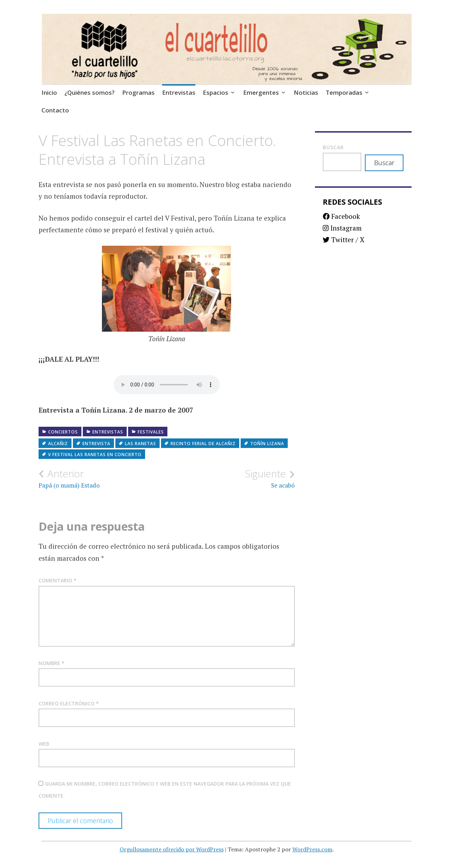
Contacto (55, 110)
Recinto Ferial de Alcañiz (203, 444)
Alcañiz (58, 444)
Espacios (216, 92)
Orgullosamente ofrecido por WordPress (172, 849)
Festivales (151, 432)
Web (44, 744)
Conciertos (63, 432)
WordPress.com (312, 849)
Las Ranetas (141, 444)
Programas (138, 92)
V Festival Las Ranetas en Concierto (95, 455)
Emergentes (261, 92)
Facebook (341, 216)
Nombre (51, 663)
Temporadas (344, 92)
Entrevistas (179, 92)
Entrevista (96, 444)
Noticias (306, 92)
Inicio (49, 92)
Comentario (58, 580)
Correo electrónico (69, 703)
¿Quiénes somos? (90, 92)
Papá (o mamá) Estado (103, 478)
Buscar (333, 147)
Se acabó (231, 478)
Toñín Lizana (267, 444)
